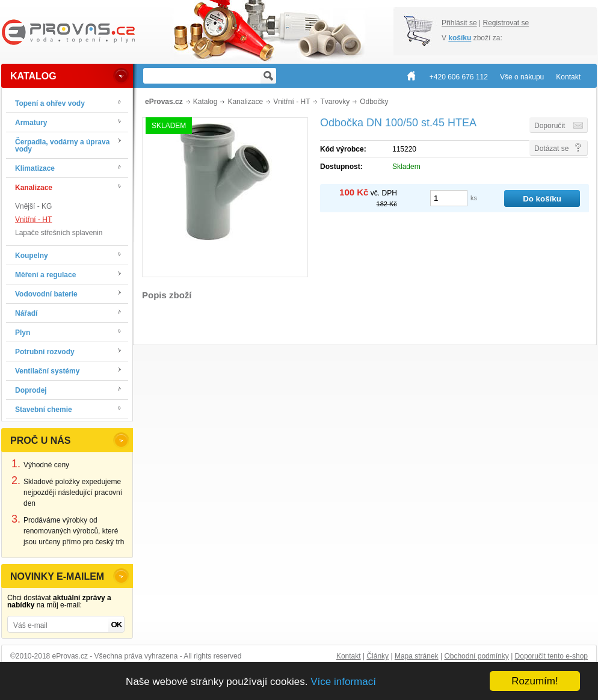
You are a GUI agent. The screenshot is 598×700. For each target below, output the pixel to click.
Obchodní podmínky (476, 656)
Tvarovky (335, 102)
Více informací (343, 682)
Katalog (205, 102)
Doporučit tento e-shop (551, 656)
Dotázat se (551, 149)
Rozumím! (535, 681)
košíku (460, 38)
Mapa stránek (417, 656)
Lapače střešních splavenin (59, 233)
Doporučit (550, 126)
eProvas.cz (164, 102)
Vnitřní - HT (33, 220)
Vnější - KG (33, 206)
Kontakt (349, 656)
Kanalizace (245, 102)
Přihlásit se (459, 23)
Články (378, 656)
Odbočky (374, 102)
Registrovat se (506, 23)
